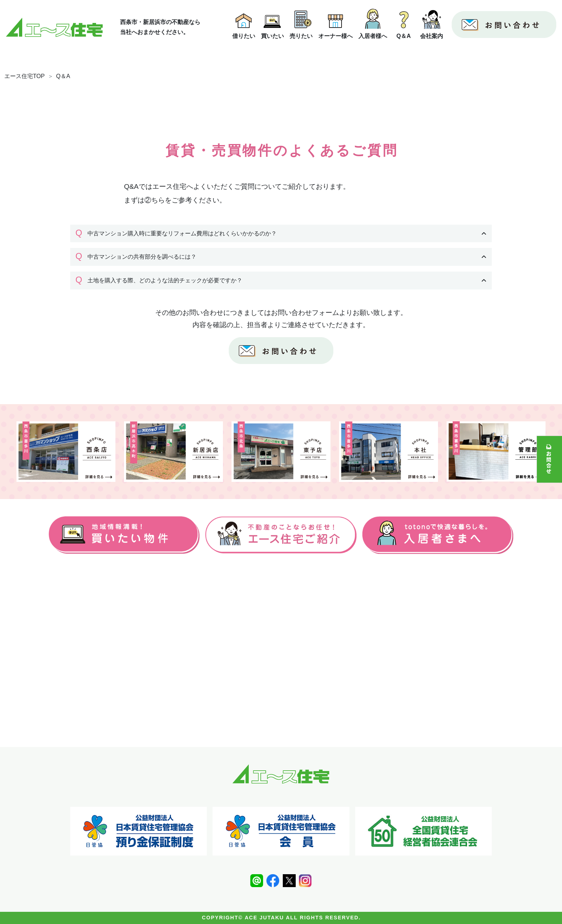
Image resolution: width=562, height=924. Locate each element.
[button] (281, 234)
